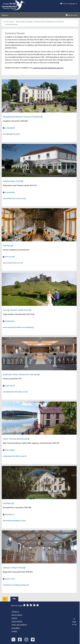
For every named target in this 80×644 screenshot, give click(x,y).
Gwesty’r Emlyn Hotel (15, 568)
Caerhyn (9, 245)
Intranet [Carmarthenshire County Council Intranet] (14, 618)
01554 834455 (10, 193)
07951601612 (10, 515)
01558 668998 (10, 128)
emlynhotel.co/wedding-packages (16, 585)
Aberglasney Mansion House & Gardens (24, 117)
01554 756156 (10, 386)
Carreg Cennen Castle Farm (18, 310)
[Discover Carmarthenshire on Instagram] (27, 639)
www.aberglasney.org (12, 134)
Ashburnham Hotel (14, 181)
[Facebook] (20, 639)
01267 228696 (10, 450)
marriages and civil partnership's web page (48, 68)
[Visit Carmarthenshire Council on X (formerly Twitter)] (14, 639)
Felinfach (10, 503)
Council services (9, 22)
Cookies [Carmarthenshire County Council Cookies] (14, 631)
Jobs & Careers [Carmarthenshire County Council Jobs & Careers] (17, 615)
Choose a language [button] (69, 4)
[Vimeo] (33, 639)
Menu (5, 15)
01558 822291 (10, 321)
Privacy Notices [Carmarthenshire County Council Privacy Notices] (17, 621)
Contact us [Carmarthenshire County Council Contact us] (15, 612)
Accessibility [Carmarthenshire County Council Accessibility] (16, 628)
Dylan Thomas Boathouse (17, 439)
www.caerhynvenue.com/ (13, 263)
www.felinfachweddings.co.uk (15, 520)
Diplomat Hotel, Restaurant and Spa (23, 374)
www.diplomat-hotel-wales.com (15, 392)
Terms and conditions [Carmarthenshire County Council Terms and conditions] (19, 625)
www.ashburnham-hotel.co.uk (15, 198)
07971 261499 (10, 257)
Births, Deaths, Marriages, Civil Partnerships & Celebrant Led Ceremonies (40, 22)
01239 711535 (10, 579)
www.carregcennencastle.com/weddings (19, 327)
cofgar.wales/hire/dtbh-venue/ (15, 456)
